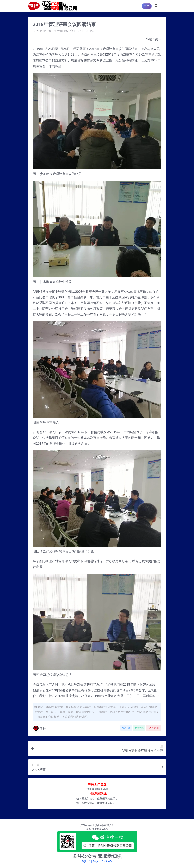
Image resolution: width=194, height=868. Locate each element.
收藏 (139, 728)
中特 (39, 728)
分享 (126, 728)
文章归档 (62, 31)
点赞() (154, 728)
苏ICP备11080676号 (97, 829)
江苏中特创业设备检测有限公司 (97, 825)
